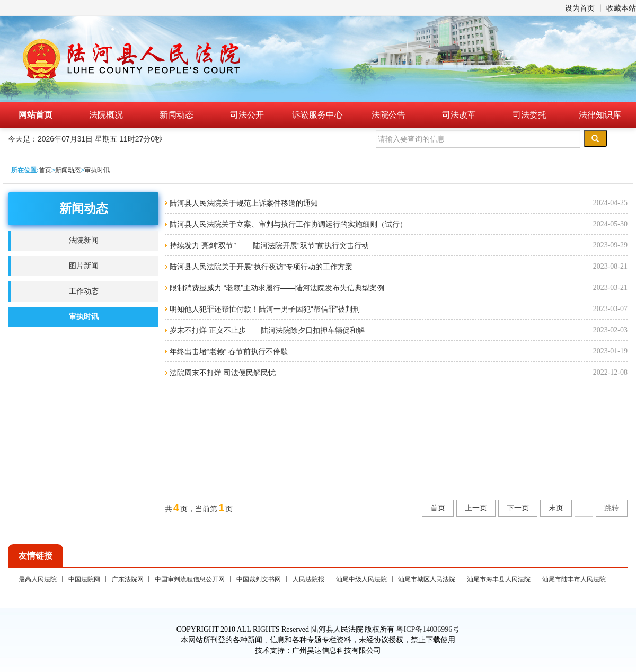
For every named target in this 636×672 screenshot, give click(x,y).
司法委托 (529, 115)
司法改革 (459, 115)
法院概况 (106, 115)
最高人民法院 (38, 579)
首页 (45, 170)
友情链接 (36, 556)
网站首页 (36, 115)
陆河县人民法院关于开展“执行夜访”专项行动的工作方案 (260, 267)
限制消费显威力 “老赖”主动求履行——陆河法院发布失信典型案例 (276, 288)
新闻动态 (176, 115)
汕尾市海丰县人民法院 (499, 579)
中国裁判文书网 (259, 579)
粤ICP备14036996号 (428, 629)
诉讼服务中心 (317, 115)
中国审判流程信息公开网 (190, 579)
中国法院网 (84, 579)
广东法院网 (128, 579)
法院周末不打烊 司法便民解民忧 (222, 373)
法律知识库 (600, 115)
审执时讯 (97, 170)
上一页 (476, 508)
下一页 (518, 508)
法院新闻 (84, 240)
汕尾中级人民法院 (361, 579)
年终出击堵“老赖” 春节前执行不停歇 (228, 351)
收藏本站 (621, 8)
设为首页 (580, 8)
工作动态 (84, 291)
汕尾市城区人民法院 (427, 579)
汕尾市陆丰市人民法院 (574, 579)
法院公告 (388, 115)
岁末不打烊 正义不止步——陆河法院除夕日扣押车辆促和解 (266, 330)
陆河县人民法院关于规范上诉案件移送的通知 (243, 203)
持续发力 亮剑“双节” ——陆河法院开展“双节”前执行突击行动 (268, 245)
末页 (556, 508)
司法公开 (247, 115)
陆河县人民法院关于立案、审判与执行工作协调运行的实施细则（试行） (287, 224)
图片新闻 (84, 266)
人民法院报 (308, 579)
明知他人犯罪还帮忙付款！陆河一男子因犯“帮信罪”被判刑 (264, 309)
